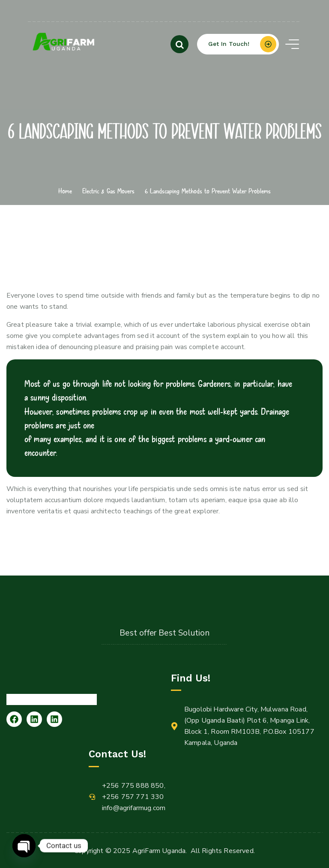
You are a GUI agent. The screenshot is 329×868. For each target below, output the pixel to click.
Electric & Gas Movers (108, 191)
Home (65, 191)
